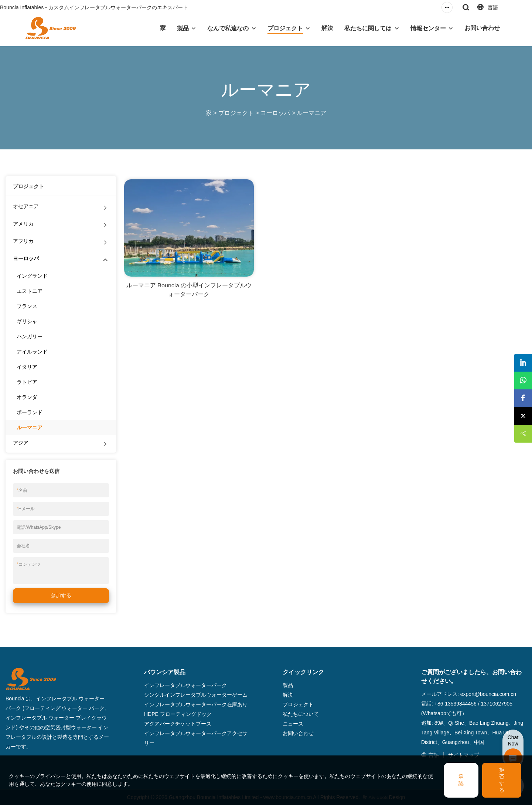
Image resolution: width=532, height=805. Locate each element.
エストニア (30, 291)
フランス (27, 306)
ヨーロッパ (275, 113)
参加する (61, 595)
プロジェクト (285, 28)
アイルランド (32, 352)
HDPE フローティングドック (178, 714)
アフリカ (23, 241)
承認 (461, 780)
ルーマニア (311, 113)
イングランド (32, 276)
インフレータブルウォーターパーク (185, 685)
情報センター (428, 28)
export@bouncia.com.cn (488, 694)
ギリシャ (27, 321)
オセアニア (26, 206)
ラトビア (27, 382)
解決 (327, 28)
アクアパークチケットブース (178, 724)
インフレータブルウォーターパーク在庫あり (196, 704)
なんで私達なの (228, 28)
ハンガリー (30, 336)
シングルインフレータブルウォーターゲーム (196, 695)
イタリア (27, 367)
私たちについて (301, 714)
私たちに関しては (368, 28)
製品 (183, 28)
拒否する (502, 780)
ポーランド (30, 412)
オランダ (27, 397)
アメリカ (23, 224)
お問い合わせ (482, 28)
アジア (21, 443)
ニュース (293, 724)
